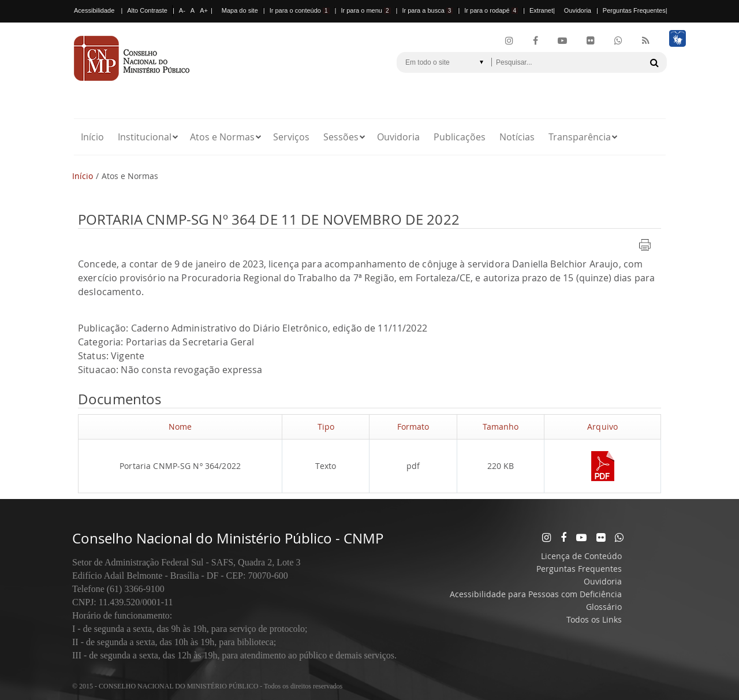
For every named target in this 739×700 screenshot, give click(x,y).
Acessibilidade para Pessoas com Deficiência (536, 594)
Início (92, 137)
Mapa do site (240, 10)
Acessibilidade (94, 10)
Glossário (604, 607)
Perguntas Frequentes (634, 10)
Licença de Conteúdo (581, 556)
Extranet (541, 10)
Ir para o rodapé (491, 10)
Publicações (460, 137)
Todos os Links (594, 619)
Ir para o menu (365, 10)
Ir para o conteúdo (300, 10)
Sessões (341, 137)
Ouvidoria (578, 10)
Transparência (580, 137)
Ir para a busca (427, 10)
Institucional (145, 137)
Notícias (517, 137)
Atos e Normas (222, 137)
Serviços (291, 137)
